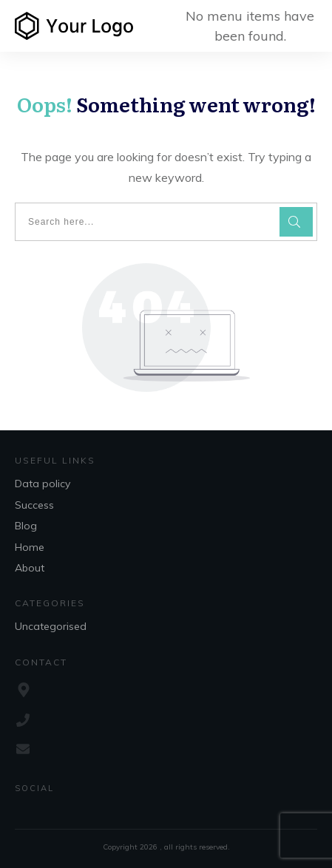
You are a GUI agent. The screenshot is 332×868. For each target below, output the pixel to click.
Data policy (43, 484)
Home (30, 547)
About (30, 568)
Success (34, 505)
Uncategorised (51, 626)
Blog (26, 526)
